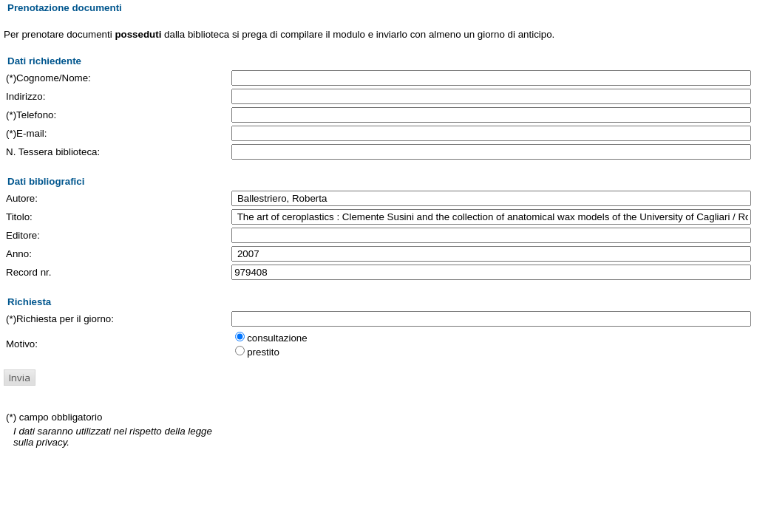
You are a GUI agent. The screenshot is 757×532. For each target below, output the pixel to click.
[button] (20, 378)
